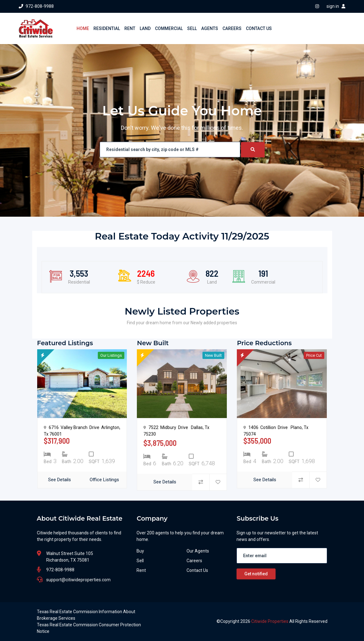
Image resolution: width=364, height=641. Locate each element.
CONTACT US (259, 28)
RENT (130, 28)
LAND (145, 28)
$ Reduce (146, 282)
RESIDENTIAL (107, 28)
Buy (140, 551)
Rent (141, 570)
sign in (336, 6)
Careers (194, 561)
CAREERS (232, 28)
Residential (79, 282)
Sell (140, 561)
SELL (192, 28)
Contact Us (197, 570)
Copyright (230, 621)
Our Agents (198, 551)
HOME (83, 28)
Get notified (256, 574)
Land (212, 282)
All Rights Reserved (308, 621)
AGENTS (210, 28)
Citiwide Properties (270, 621)
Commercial (263, 282)
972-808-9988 (36, 6)
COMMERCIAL (169, 28)
